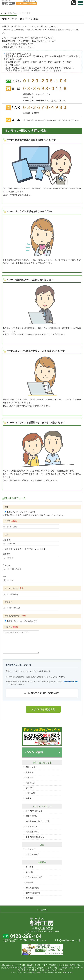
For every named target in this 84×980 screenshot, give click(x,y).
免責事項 (29, 898)
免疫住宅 (29, 772)
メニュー (42, 910)
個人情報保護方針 (71, 682)
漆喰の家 (29, 778)
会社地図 (29, 872)
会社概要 (29, 867)
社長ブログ (30, 849)
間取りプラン (31, 767)
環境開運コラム (32, 832)
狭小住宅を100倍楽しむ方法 (38, 821)
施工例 (29, 798)
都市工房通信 (31, 816)
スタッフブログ (32, 854)
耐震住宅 (29, 788)
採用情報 (29, 882)
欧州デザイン (31, 826)
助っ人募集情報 (32, 888)
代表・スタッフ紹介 (34, 877)
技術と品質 (30, 793)
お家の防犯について (34, 811)
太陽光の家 (30, 783)
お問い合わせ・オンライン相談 (20, 19)
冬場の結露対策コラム (35, 837)
